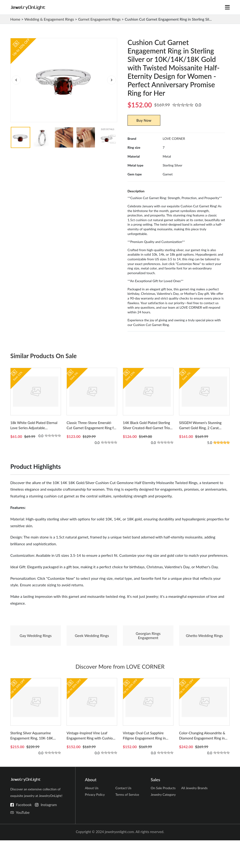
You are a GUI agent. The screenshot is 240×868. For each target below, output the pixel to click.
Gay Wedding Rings (36, 649)
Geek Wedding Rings (92, 649)
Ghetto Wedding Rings (204, 649)
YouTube (23, 840)
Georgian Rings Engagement (148, 649)
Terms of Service (128, 826)
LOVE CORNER (174, 138)
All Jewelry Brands (195, 817)
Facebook (24, 832)
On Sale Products (164, 817)
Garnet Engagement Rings (99, 19)
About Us (92, 817)
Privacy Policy (95, 826)
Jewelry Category (164, 826)
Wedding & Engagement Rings (49, 19)
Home (15, 19)
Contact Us (124, 817)
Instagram (49, 832)
